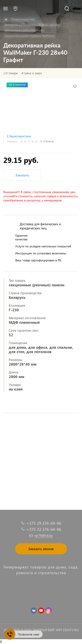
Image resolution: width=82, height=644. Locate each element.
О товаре (12, 73)
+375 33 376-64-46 (44, 529)
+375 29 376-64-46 (44, 523)
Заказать (22, 175)
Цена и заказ (33, 73)
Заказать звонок (41, 549)
